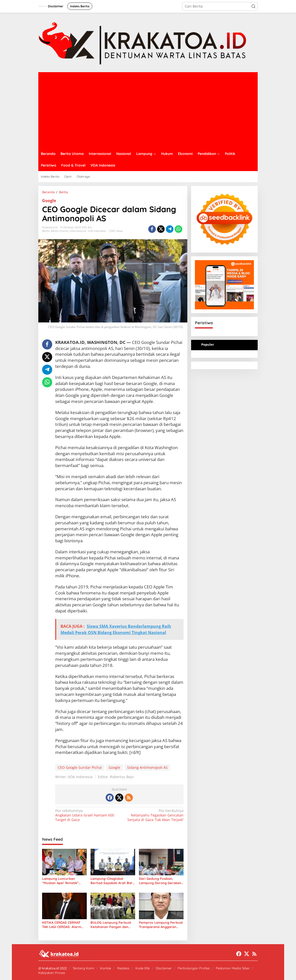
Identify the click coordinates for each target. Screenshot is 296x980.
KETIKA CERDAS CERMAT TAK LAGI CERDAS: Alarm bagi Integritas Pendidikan (63, 925)
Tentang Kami (83, 968)
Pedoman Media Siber (233, 968)
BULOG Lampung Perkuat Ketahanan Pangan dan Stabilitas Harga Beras (111, 925)
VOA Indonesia (97, 231)
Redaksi (123, 968)
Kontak (106, 968)
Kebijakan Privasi (52, 973)
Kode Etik (143, 968)
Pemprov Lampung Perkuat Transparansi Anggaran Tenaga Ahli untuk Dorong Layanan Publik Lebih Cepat (161, 925)
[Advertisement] (148, 110)
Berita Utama (60, 231)
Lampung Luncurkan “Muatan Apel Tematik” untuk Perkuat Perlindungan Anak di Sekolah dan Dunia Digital (63, 881)
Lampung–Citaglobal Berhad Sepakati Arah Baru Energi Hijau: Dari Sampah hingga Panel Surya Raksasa (113, 881)
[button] (253, 6)
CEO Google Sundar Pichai (80, 767)
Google (49, 201)
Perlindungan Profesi (194, 968)
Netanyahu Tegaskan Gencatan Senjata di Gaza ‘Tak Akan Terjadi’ (153, 815)
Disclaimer (164, 968)
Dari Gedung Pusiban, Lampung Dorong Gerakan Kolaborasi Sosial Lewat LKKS (160, 881)
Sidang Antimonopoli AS (147, 767)
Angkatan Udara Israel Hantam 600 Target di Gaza (86, 815)
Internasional (78, 231)
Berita (46, 231)
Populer (208, 344)
